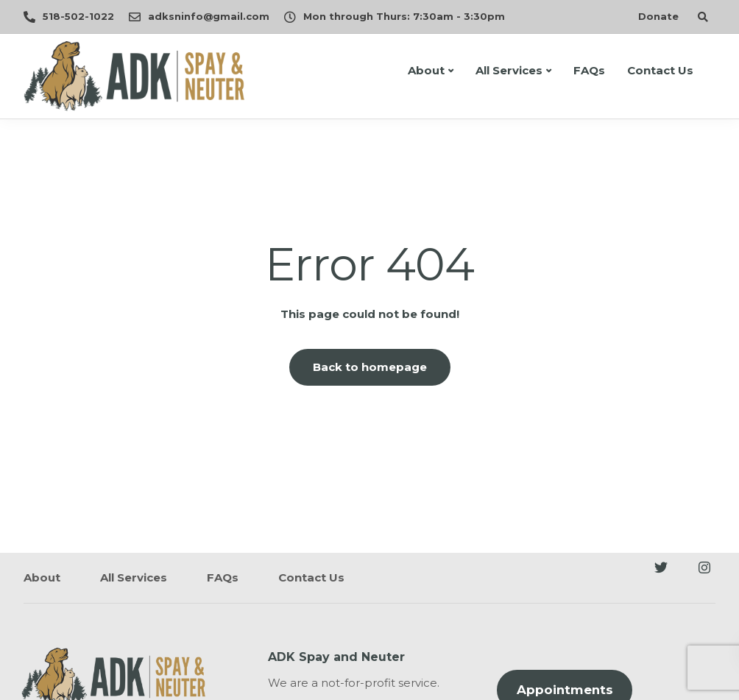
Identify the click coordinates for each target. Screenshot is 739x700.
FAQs (589, 70)
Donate (658, 16)
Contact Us (660, 70)
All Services (509, 70)
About (426, 70)
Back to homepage (370, 367)
